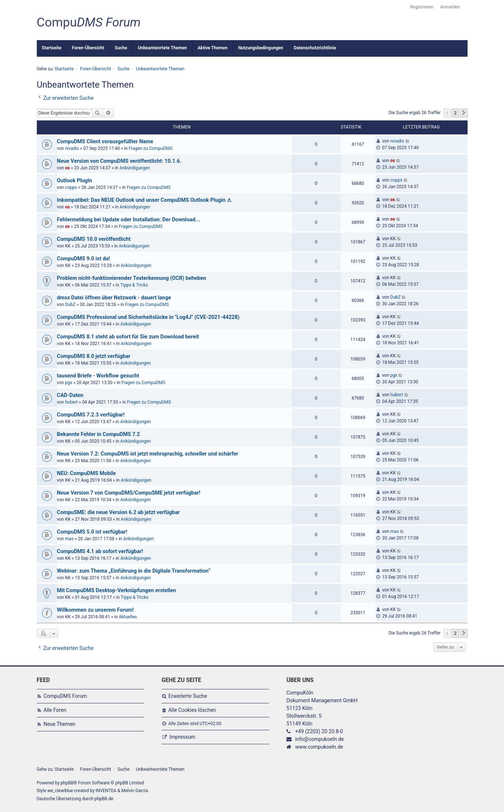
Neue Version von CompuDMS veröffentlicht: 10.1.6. (119, 161)
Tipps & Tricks (134, 285)
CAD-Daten (70, 395)
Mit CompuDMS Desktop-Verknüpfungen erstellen (117, 590)
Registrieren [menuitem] (422, 7)
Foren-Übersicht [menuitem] (88, 48)
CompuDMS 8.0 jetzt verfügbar (94, 356)
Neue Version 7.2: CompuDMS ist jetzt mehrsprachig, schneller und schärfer (148, 454)
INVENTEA (106, 791)
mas (69, 539)
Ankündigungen (135, 168)
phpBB (67, 783)
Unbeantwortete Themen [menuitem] (162, 48)
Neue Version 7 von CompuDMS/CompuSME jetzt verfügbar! (129, 493)
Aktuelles (128, 617)
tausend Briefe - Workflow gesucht (98, 376)
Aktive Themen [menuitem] (213, 48)
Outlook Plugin (75, 181)
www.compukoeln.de (319, 747)
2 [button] (455, 113)
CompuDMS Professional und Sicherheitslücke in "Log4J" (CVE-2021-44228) (148, 317)
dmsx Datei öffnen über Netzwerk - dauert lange (114, 298)
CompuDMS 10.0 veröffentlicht (94, 239)
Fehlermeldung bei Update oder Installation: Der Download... (129, 220)
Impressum (182, 737)
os (68, 168)
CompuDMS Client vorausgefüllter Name (105, 142)
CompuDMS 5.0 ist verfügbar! (92, 532)
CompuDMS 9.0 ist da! (84, 259)
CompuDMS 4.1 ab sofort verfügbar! (100, 551)
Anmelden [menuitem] (450, 7)
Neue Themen (59, 724)
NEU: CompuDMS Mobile (87, 473)
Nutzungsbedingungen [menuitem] (261, 48)
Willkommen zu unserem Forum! (96, 610)
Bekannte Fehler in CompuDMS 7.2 (98, 434)
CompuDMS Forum (65, 696)
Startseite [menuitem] (52, 48)
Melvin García (135, 791)
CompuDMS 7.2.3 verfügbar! (91, 415)
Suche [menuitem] (121, 48)
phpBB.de (104, 799)
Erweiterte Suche (188, 696)
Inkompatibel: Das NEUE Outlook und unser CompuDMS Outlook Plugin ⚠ (144, 200)
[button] (464, 113)
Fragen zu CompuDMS (151, 148)
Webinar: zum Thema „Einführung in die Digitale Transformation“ (134, 571)
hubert (72, 402)
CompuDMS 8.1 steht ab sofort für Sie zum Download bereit (128, 337)
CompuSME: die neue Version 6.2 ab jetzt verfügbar (119, 512)
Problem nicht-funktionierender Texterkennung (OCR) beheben (132, 278)
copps (71, 187)
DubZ (70, 305)
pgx (69, 383)
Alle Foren (55, 710)
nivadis (72, 148)
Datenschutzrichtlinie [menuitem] (315, 48)
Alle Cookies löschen (192, 710)
